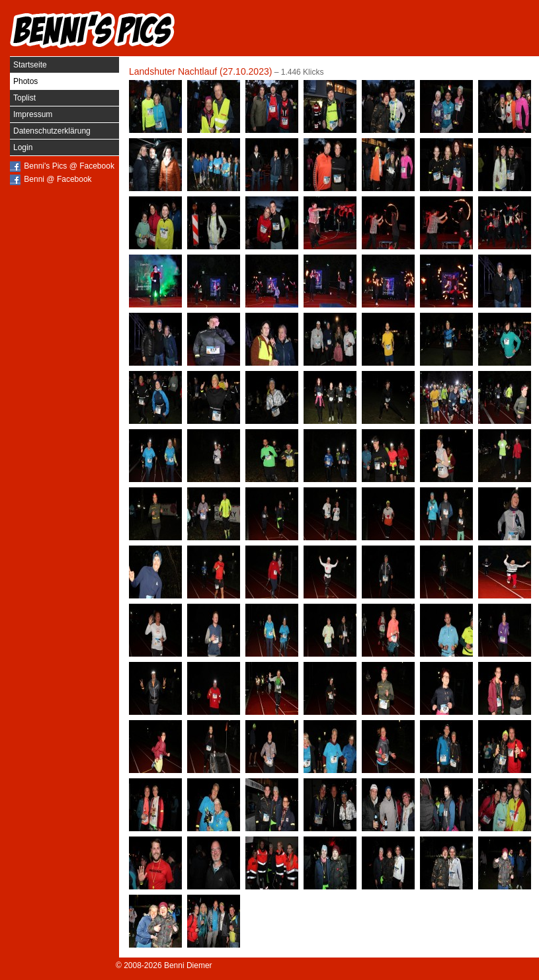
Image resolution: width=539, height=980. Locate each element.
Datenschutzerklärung (52, 131)
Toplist (24, 98)
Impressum (33, 114)
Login (23, 147)
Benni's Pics (93, 30)
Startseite (30, 65)
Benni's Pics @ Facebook (69, 166)
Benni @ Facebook (58, 179)
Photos (25, 81)
